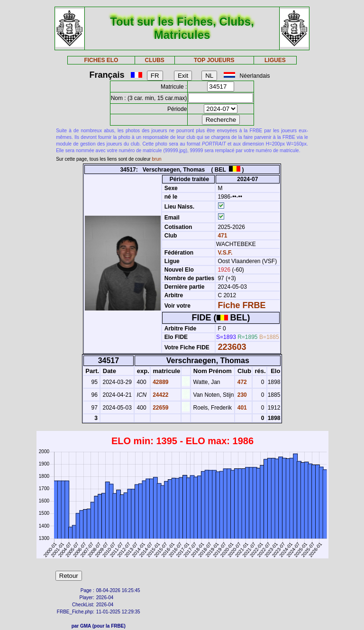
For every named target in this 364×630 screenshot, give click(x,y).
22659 (160, 408)
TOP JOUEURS (214, 60)
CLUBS (154, 60)
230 (241, 395)
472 (241, 382)
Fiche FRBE (241, 305)
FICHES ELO (101, 60)
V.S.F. (225, 253)
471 (222, 236)
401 (241, 408)
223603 (232, 347)
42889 (160, 382)
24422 (160, 395)
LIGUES (275, 60)
